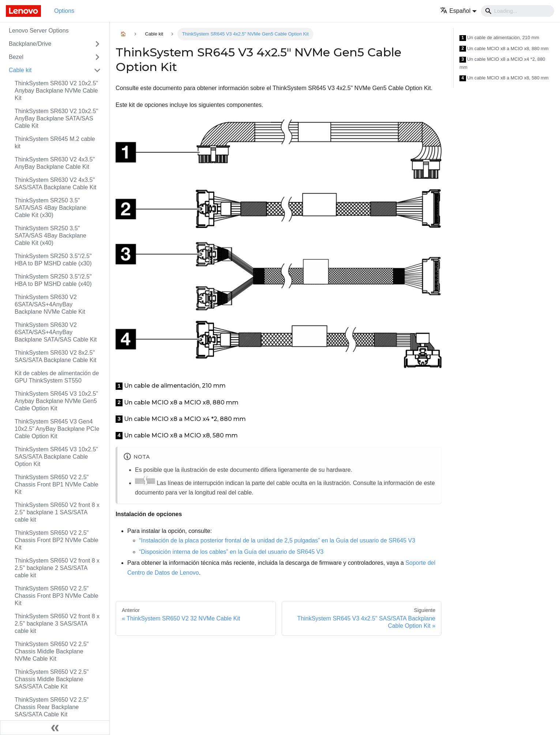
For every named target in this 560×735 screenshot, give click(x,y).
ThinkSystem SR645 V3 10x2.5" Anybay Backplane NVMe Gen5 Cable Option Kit (56, 401)
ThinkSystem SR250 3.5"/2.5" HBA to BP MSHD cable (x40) (53, 280)
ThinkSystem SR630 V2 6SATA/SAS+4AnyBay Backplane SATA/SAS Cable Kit (56, 332)
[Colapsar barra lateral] (55, 728)
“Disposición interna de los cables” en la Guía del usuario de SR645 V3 (231, 552)
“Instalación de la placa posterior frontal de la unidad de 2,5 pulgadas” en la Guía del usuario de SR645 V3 (277, 540)
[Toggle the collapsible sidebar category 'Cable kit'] (97, 70)
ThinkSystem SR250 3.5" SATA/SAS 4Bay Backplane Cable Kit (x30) (50, 208)
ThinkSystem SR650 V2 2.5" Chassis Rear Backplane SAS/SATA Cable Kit (52, 707)
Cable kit (20, 70)
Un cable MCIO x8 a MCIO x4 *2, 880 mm (502, 63)
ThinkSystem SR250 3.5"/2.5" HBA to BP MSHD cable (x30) (53, 260)
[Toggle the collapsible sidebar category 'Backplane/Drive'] (97, 44)
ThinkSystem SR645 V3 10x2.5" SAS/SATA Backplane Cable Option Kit (56, 457)
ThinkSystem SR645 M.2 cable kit (55, 143)
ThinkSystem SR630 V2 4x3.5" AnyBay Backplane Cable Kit (55, 163)
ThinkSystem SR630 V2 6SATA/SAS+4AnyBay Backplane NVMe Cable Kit (50, 304)
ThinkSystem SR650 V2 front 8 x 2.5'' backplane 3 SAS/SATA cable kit (57, 624)
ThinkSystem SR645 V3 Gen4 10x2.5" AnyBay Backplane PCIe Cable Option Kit (57, 429)
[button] (458, 11)
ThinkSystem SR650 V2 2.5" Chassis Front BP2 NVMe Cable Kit (57, 540)
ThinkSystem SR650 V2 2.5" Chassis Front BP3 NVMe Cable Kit (57, 596)
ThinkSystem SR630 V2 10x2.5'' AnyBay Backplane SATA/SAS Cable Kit (56, 118)
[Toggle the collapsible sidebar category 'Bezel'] (97, 57)
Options (64, 11)
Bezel (16, 57)
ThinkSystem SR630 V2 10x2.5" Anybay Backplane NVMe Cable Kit (56, 91)
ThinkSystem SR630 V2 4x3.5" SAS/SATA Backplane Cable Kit (56, 184)
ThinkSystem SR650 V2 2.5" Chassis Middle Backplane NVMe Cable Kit (52, 651)
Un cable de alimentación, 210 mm (499, 38)
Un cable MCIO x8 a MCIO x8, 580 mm (504, 78)
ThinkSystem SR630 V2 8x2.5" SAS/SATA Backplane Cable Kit (56, 356)
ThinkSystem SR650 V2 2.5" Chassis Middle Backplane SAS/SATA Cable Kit (52, 679)
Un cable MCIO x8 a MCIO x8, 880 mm (504, 49)
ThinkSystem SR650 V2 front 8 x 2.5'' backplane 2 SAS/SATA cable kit (57, 568)
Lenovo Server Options (39, 31)
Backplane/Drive (30, 44)
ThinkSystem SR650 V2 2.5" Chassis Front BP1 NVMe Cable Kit (57, 484)
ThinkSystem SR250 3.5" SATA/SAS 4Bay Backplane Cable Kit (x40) (50, 236)
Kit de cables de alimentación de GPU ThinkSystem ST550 (57, 377)
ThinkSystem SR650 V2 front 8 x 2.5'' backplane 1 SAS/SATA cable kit (57, 512)
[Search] (518, 11)
